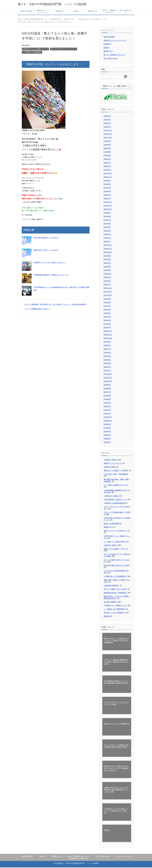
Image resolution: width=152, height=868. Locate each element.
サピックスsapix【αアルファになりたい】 (64, 49)
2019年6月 (107, 396)
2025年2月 (107, 167)
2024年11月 (108, 178)
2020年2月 (107, 368)
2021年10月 (108, 296)
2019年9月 (107, 385)
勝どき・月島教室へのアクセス (109, 12)
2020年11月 (108, 335)
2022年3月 (107, 278)
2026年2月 (107, 124)
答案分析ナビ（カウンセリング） (43, 12)
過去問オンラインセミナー (113, 464)
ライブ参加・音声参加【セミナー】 (116, 486)
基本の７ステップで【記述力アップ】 (117, 531)
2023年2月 (107, 239)
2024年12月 (108, 174)
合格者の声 (59, 12)
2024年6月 (107, 181)
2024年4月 (107, 188)
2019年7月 (107, 393)
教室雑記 (107, 617)
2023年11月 (108, 206)
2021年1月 (107, 328)
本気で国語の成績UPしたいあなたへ (46, 238)
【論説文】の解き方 (111, 546)
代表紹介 (76, 12)
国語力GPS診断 (26, 12)
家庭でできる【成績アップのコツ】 (116, 549)
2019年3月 (107, 407)
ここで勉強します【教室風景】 (32, 53)
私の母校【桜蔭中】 (111, 602)
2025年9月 (107, 142)
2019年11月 (108, 378)
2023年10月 (108, 210)
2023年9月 (107, 213)
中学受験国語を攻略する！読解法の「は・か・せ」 (51, 275)
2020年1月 (107, 371)
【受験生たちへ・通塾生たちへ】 (115, 606)
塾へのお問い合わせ (126, 12)
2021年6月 (107, 310)
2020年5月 (107, 357)
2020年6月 (107, 353)
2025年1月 (107, 170)
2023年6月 (107, 224)
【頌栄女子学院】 (110, 467)
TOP (39, 20)
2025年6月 (107, 152)
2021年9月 (107, 299)
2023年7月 (107, 221)
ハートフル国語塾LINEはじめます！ (37, 309)
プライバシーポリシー (124, 857)
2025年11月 (108, 135)
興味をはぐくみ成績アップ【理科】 (116, 471)
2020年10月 (108, 339)
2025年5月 (107, 156)
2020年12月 (108, 332)
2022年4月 (107, 274)
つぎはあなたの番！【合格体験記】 (116, 475)
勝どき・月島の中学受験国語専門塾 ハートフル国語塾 (62, 4)
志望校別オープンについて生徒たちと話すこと (50, 263)
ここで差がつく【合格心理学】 (115, 542)
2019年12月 (108, 375)
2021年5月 (107, 314)
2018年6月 (107, 436)
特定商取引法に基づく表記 (79, 859)
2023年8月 (107, 217)
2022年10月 (108, 253)
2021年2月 (107, 325)
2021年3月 (107, 321)
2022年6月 (107, 267)
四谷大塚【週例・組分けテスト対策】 (117, 566)
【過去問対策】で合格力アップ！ (115, 500)
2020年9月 (107, 342)
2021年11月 (108, 292)
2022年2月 (107, 282)
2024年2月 (107, 195)
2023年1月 (107, 242)
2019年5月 (107, 400)
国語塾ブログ (93, 12)
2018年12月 (108, 418)
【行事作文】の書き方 (111, 497)
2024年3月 (107, 192)
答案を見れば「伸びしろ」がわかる (46, 251)
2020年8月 (107, 346)
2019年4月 (107, 403)
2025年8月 (107, 145)
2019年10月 (108, 382)
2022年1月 (107, 285)
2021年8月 (107, 303)
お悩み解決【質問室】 (111, 586)
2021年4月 (107, 317)
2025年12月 (108, 131)
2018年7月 (107, 432)
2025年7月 (107, 149)
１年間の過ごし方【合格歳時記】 (115, 577)
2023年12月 (108, 203)
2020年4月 (107, 360)
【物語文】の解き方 (111, 460)
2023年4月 (107, 231)
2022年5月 (107, 271)
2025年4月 (107, 160)
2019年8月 (107, 389)
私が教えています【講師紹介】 (115, 613)
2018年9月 (107, 425)
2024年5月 (107, 185)
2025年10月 (108, 138)
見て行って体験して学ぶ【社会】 (115, 590)
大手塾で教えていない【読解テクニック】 (35, 49)
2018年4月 (107, 443)
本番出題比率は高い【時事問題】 (115, 593)
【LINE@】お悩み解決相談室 (114, 504)
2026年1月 (107, 127)
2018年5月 (107, 439)
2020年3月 (107, 364)
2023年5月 (107, 228)
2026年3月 (107, 120)
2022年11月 (108, 249)
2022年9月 (107, 256)
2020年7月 (107, 350)
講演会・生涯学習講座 (111, 524)
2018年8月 (107, 428)
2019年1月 (107, 414)
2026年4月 (107, 117)
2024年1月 (107, 199)
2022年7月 (107, 264)
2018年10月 (108, 421)
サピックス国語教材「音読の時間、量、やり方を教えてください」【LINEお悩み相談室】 (55, 305)
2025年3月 (107, 163)
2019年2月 (107, 411)
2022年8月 (107, 260)
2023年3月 (107, 235)
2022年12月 (108, 246)
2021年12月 (108, 289)
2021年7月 (107, 307)
